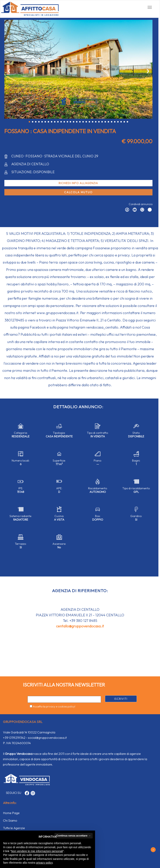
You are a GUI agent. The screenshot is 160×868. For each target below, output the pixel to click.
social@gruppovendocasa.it (47, 738)
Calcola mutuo (78, 192)
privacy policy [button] (44, 863)
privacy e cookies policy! (61, 706)
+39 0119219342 (14, 738)
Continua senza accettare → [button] (74, 836)
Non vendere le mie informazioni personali (37, 851)
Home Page (11, 813)
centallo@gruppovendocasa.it (80, 626)
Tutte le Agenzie (14, 828)
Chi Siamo (10, 820)
